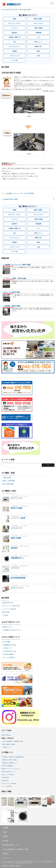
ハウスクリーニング (14, 56)
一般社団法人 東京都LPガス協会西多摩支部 (13, 757)
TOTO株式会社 (5, 777)
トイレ (38, 37)
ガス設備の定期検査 (8, 654)
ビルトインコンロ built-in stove (11, 606)
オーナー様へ (14, 60)
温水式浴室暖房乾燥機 (18, 578)
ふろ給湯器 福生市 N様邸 (12, 306)
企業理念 (5, 836)
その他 (38, 56)
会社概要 (5, 828)
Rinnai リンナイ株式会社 (8, 775)
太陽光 (38, 51)
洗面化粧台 (14, 33)
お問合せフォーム (7, 747)
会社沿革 (5, 841)
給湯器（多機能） (38, 19)
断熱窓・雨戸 (38, 46)
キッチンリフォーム (14, 46)
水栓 (14, 42)
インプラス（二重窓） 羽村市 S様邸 (15, 278)
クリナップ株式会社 (7, 786)
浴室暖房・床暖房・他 (14, 37)
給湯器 (14, 19)
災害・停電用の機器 (8, 484)
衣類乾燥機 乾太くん (17, 558)
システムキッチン (16, 528)
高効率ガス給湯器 (16, 508)
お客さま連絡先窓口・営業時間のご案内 (13, 741)
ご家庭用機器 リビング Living (20, 586)
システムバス (15, 568)
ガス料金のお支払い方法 (9, 651)
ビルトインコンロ (38, 23)
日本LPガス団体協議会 (7, 766)
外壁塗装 (14, 51)
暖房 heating (6, 612)
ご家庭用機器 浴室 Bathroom (19, 506)
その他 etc (5, 615)
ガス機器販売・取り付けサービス (12, 630)
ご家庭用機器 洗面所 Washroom (20, 546)
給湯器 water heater (8, 603)
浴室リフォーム (38, 42)
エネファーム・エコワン (14, 23)
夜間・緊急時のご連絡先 (9, 744)
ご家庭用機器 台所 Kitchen (19, 496)
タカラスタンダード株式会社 (9, 783)
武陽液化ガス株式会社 (15, 866)
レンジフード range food (9, 609)
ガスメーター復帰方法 (9, 657)
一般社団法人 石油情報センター (10, 763)
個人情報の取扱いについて (11, 845)
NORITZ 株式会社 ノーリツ (8, 772)
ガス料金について (7, 648)
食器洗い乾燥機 (38, 28)
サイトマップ (7, 858)
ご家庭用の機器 (7, 478)
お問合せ (5, 854)
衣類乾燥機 (38, 33)
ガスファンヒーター (17, 588)
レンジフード (14, 28)
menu (52, 3)
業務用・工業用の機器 (9, 481)
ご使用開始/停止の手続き (9, 645)
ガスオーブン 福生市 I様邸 (11, 292)
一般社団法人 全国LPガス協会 (9, 760)
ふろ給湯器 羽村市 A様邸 (10, 199)
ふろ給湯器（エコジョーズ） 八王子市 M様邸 (19, 193)
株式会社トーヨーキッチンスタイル (11, 769)
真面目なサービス (7, 627)
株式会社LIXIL (5, 780)
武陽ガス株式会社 (6, 735)
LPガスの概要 (6, 642)
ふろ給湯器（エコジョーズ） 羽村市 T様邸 (17, 265)
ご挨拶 (5, 832)
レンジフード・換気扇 (18, 518)
